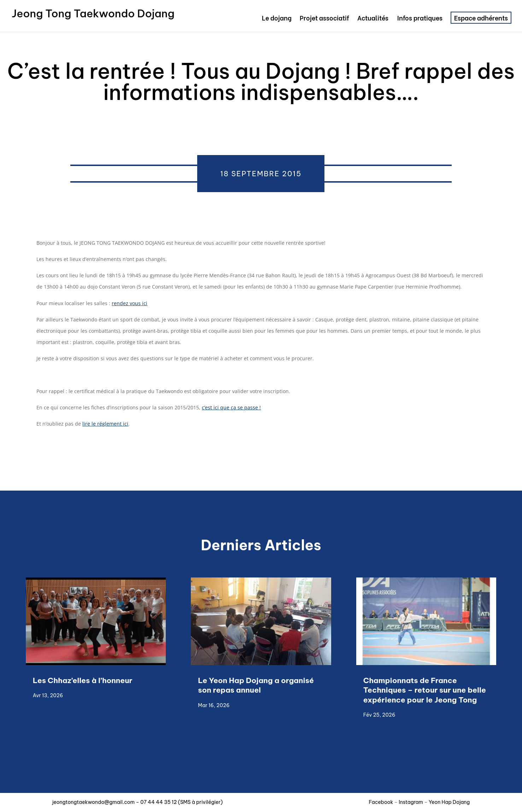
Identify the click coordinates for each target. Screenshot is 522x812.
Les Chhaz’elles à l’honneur (84, 680)
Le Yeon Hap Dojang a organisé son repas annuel (256, 685)
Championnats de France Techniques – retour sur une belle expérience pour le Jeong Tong (425, 690)
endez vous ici (131, 303)
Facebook (382, 802)
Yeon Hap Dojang (449, 802)
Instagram (411, 802)
